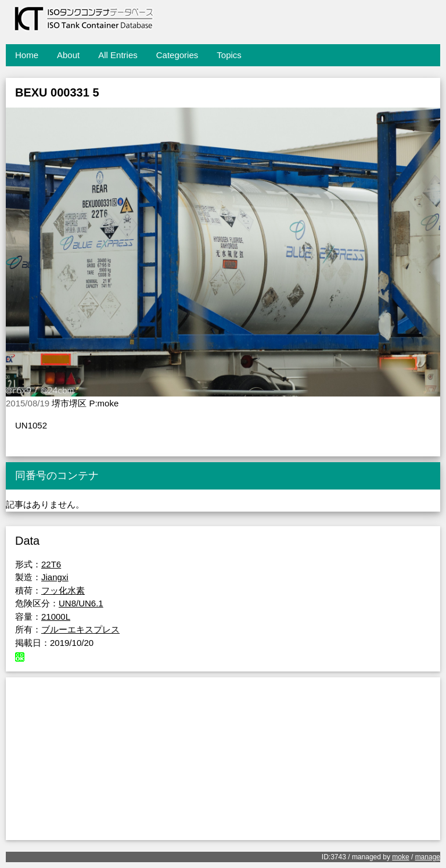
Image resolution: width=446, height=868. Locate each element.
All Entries (118, 55)
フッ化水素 (63, 590)
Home (27, 55)
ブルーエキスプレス (80, 629)
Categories (177, 55)
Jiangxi (55, 577)
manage (428, 857)
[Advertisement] (223, 759)
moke (400, 857)
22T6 (51, 564)
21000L (56, 617)
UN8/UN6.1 (81, 603)
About (68, 55)
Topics (229, 55)
